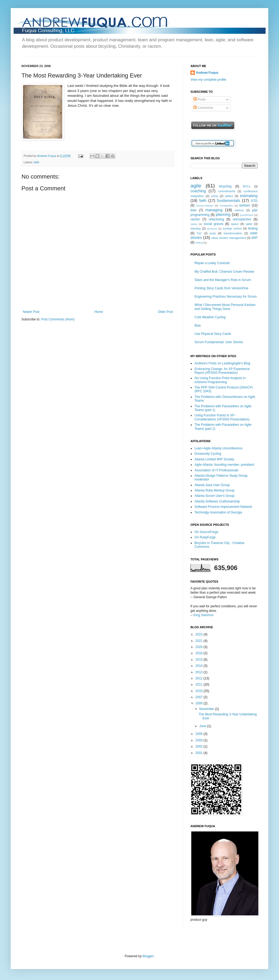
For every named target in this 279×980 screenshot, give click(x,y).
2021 (200, 641)
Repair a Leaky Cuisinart (212, 263)
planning (223, 215)
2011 (200, 685)
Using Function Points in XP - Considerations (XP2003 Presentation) (222, 417)
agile (196, 186)
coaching (198, 191)
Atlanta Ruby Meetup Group (214, 490)
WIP (254, 238)
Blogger (148, 956)
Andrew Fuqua (47, 156)
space (235, 224)
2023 (200, 634)
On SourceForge (206, 532)
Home (99, 312)
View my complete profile (208, 80)
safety (194, 224)
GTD (254, 201)
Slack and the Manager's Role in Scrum (223, 280)
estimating (249, 196)
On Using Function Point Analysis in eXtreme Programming (220, 380)
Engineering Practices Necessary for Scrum (226, 297)
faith (36, 162)
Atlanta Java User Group (212, 485)
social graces (213, 224)
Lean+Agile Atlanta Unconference (218, 448)
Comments (203, 108)
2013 (200, 672)
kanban (245, 205)
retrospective (242, 219)
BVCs (247, 186)
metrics (239, 210)
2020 (200, 647)
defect (229, 196)
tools (213, 233)
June (203, 726)
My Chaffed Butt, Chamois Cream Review (224, 272)
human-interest (205, 206)
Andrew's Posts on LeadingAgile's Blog (222, 363)
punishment (247, 215)
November (207, 709)
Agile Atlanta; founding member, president (224, 465)
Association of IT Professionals (216, 470)
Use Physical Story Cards (213, 334)
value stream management (228, 238)
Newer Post (31, 312)
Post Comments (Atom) (58, 319)
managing (214, 210)
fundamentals (229, 201)
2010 (200, 691)
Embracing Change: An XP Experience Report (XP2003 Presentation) (222, 371)
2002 (200, 746)
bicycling (225, 186)
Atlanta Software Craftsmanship (217, 501)
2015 (200, 660)
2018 (200, 653)
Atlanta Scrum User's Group (214, 496)
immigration (226, 206)
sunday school (232, 228)
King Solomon (203, 615)
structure (212, 229)
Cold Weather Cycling (210, 317)
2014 (200, 666)
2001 (200, 753)
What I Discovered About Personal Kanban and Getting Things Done (225, 307)
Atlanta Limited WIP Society (214, 459)
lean (194, 210)
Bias (198, 326)
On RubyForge (205, 537)
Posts (199, 99)
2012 (200, 678)
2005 (200, 734)
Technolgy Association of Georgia (218, 512)
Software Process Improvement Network (223, 507)
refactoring (216, 219)
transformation (233, 233)
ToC (199, 233)
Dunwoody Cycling (208, 454)
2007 (200, 697)
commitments (227, 191)
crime (215, 196)
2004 (200, 740)
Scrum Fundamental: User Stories (219, 342)
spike (249, 224)
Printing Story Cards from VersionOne (221, 288)
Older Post (165, 312)
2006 (200, 703)
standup (196, 228)
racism (195, 219)
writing (199, 243)
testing (253, 228)
